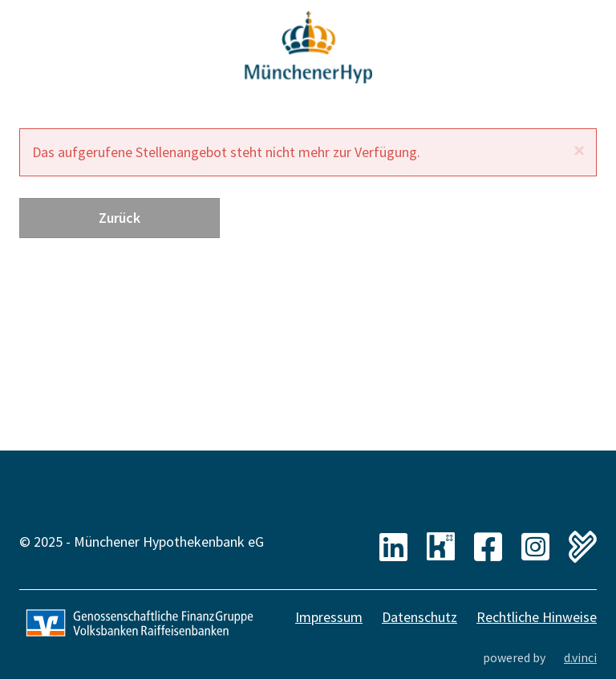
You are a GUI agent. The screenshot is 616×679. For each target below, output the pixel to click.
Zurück (120, 218)
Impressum (329, 617)
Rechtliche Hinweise (537, 617)
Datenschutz (419, 617)
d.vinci (580, 657)
